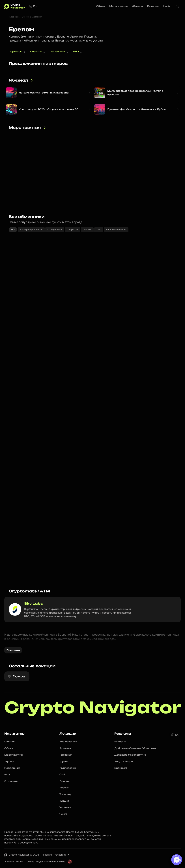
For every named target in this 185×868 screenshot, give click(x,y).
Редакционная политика (51, 862)
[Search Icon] (177, 6)
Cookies (30, 862)
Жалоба (9, 862)
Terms (19, 862)
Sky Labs (34, 603)
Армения (37, 17)
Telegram (46, 855)
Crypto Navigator (93, 707)
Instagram (60, 855)
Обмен (25, 17)
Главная (14, 17)
